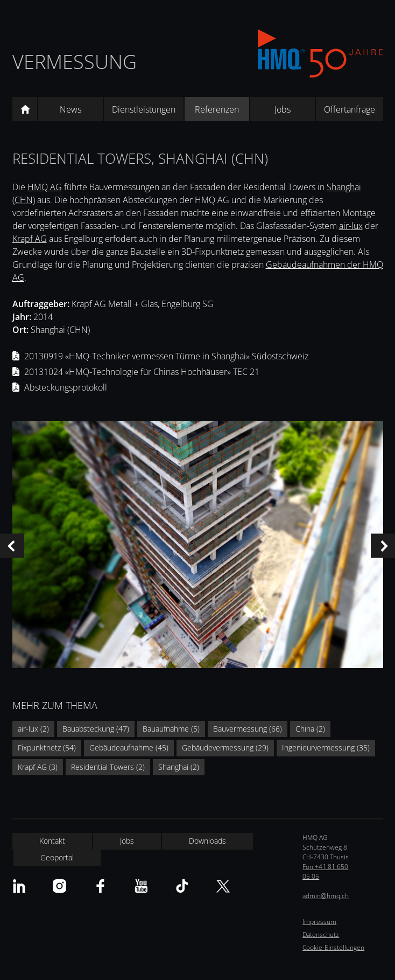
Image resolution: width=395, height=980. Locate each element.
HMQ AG (45, 187)
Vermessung (75, 62)
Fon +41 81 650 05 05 (325, 871)
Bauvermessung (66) (248, 729)
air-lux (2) (33, 729)
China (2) (310, 729)
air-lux (351, 226)
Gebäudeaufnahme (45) (129, 748)
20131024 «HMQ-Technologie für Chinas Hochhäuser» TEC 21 (142, 372)
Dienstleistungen (144, 109)
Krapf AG (30, 239)
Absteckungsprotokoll (66, 387)
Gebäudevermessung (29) (225, 748)
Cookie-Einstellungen (333, 947)
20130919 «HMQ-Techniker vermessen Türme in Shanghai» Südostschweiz (166, 356)
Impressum (319, 922)
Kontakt (52, 841)
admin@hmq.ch (326, 896)
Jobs (283, 109)
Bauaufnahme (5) (171, 729)
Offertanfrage (350, 109)
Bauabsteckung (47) (96, 729)
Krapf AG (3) (38, 767)
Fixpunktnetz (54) (47, 748)
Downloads (207, 841)
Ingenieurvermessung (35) (326, 748)
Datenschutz (321, 934)
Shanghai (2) (179, 767)
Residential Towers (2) (108, 767)
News (70, 109)
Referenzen (217, 109)
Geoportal (57, 857)
